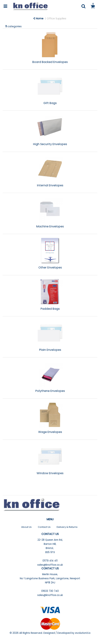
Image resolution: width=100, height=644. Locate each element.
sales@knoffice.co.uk (50, 565)
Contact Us (44, 527)
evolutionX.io (83, 633)
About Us (26, 527)
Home (38, 18)
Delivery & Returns (67, 527)
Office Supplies (57, 18)
